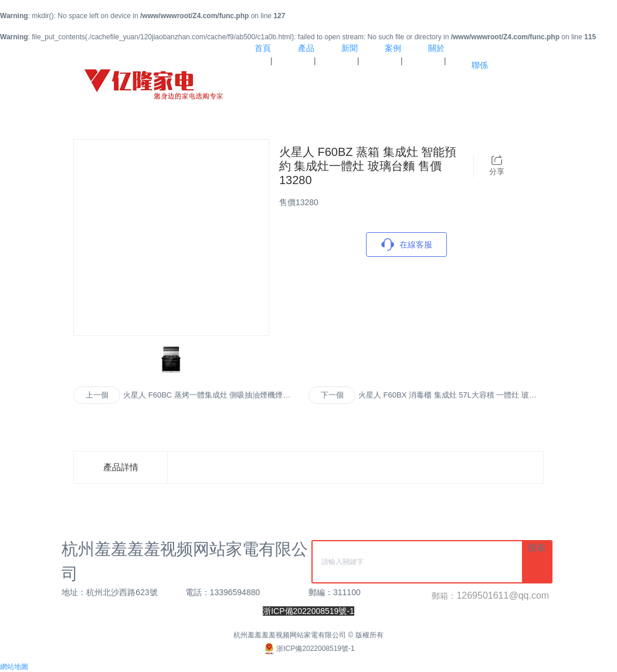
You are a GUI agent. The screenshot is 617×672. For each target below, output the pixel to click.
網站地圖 (14, 667)
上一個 (97, 395)
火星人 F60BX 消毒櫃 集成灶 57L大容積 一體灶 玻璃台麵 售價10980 (448, 396)
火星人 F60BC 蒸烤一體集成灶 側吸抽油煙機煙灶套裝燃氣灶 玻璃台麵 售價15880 (207, 396)
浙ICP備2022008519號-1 (308, 649)
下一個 (332, 395)
